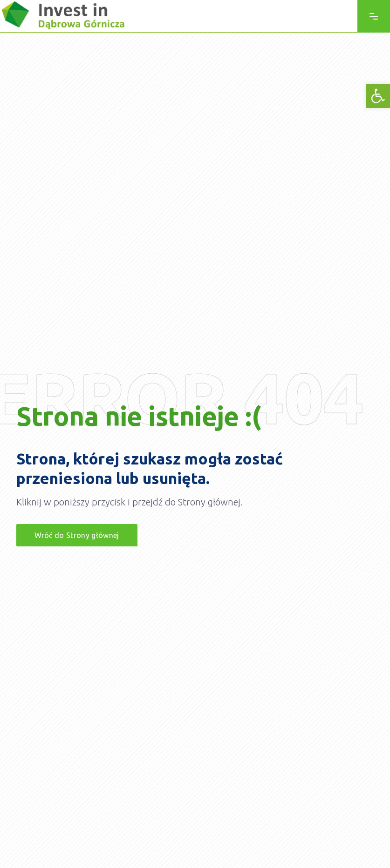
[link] (378, 96)
